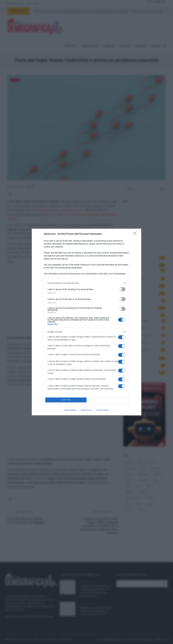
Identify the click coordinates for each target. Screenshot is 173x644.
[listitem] (86, 283)
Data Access (86, 410)
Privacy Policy (103, 410)
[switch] (122, 289)
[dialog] (86, 322)
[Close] (136, 234)
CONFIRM (66, 400)
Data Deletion (70, 410)
